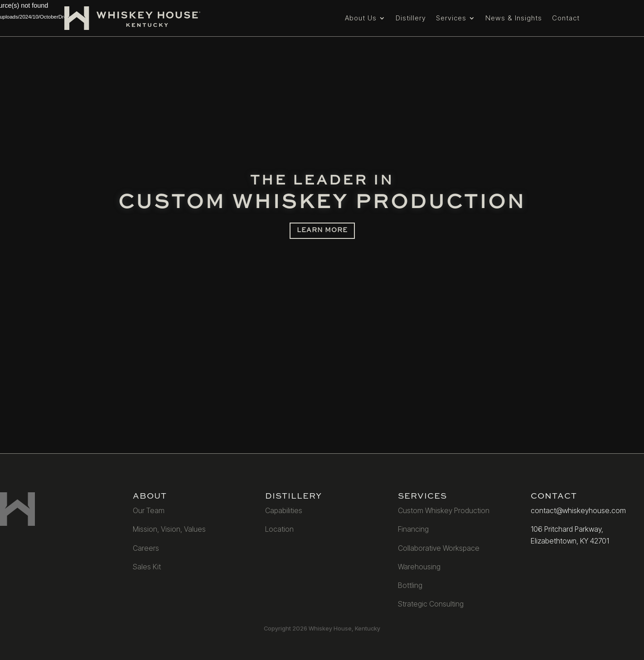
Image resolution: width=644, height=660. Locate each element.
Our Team (149, 510)
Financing (413, 529)
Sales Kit (147, 567)
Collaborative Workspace (439, 548)
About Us (361, 18)
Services (451, 18)
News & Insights (514, 18)
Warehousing (419, 567)
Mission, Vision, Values (169, 529)
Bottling (410, 585)
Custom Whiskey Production (444, 510)
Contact (566, 18)
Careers (146, 548)
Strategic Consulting (431, 604)
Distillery (411, 18)
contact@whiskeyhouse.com (578, 510)
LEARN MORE (322, 230)
